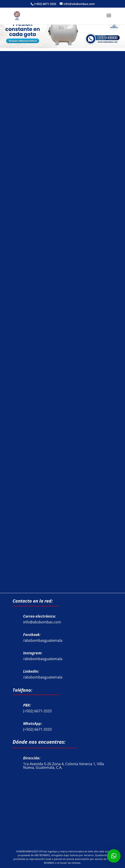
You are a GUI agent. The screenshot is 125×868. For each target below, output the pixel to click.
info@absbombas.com (42, 622)
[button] (114, 856)
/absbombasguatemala (43, 640)
